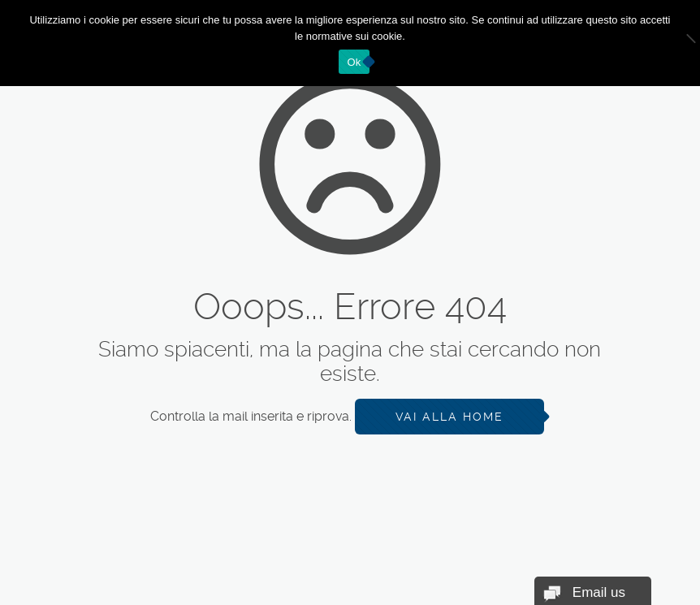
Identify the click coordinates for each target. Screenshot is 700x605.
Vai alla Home (449, 417)
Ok (354, 62)
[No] (680, 43)
